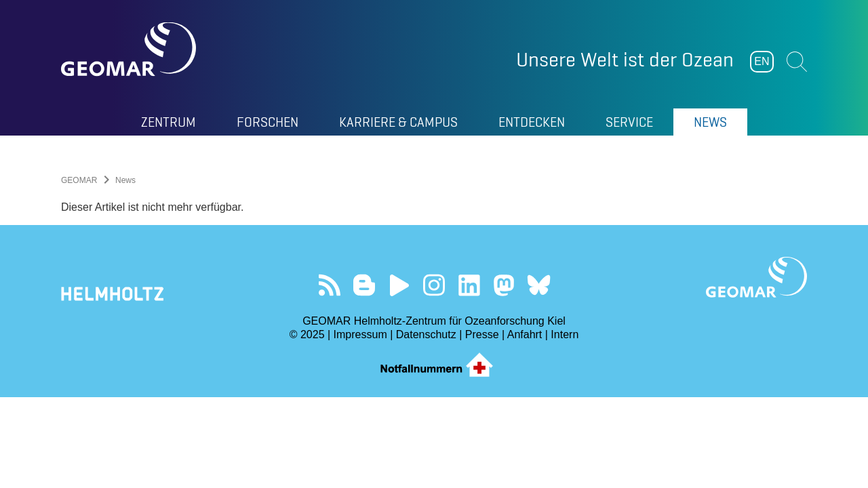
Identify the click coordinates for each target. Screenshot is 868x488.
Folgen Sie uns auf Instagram (434, 285)
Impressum (360, 334)
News (710, 122)
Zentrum (169, 122)
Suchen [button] (797, 62)
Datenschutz (426, 334)
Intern (565, 334)
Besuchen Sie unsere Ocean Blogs (364, 285)
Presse (482, 334)
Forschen (268, 122)
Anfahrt (525, 334)
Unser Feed (329, 285)
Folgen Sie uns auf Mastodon (504, 285)
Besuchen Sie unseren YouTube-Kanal (399, 285)
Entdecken (532, 122)
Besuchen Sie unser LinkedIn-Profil (469, 285)
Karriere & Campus (398, 122)
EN (762, 61)
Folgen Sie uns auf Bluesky (539, 285)
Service (629, 122)
